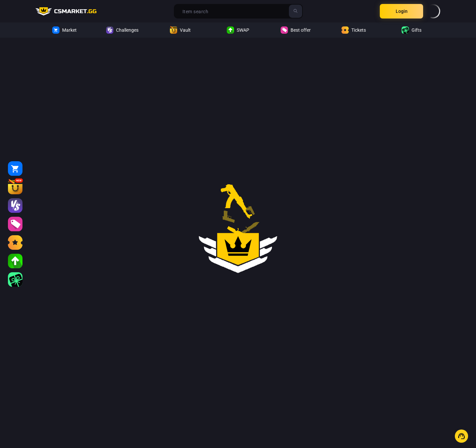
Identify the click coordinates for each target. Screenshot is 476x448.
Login (402, 11)
